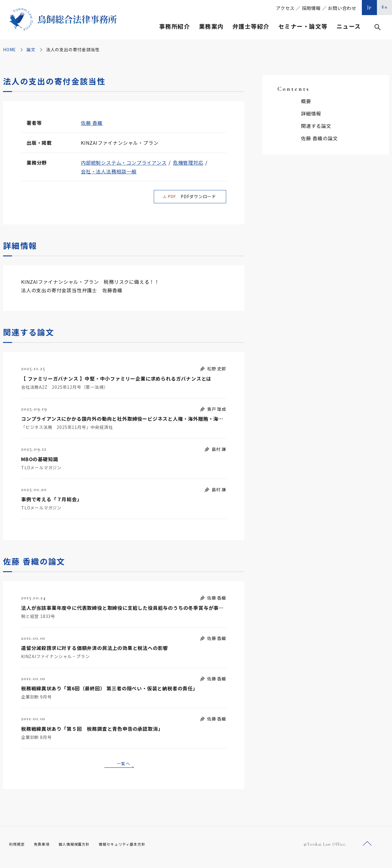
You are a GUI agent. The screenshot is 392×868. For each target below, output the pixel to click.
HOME (9, 49)
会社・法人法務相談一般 (109, 171)
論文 (31, 49)
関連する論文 (316, 126)
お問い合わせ (342, 8)
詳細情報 (311, 113)
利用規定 (18, 850)
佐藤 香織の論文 (319, 138)
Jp (369, 7)
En (385, 7)
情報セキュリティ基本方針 (136, 850)
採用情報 (311, 8)
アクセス (285, 8)
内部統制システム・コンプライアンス (124, 163)
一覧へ (124, 768)
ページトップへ (367, 849)
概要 (306, 101)
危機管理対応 (188, 163)
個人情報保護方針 (82, 850)
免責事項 (45, 850)
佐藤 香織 (92, 123)
